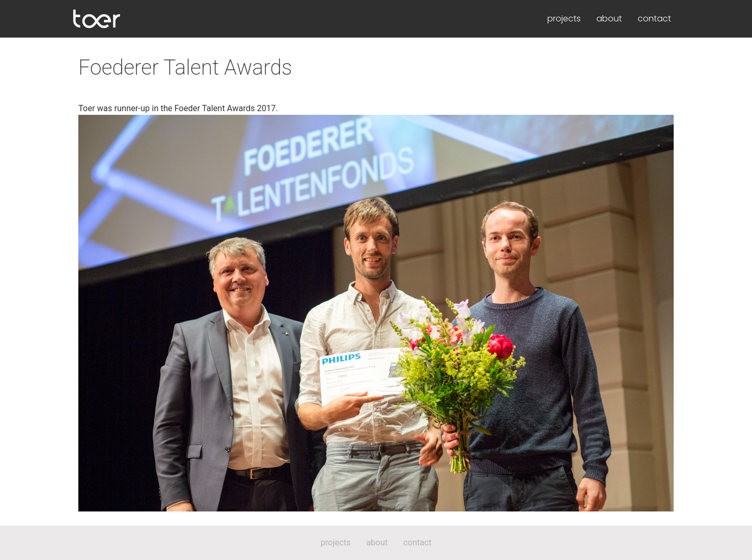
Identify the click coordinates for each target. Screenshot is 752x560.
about (609, 19)
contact (654, 19)
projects (564, 19)
